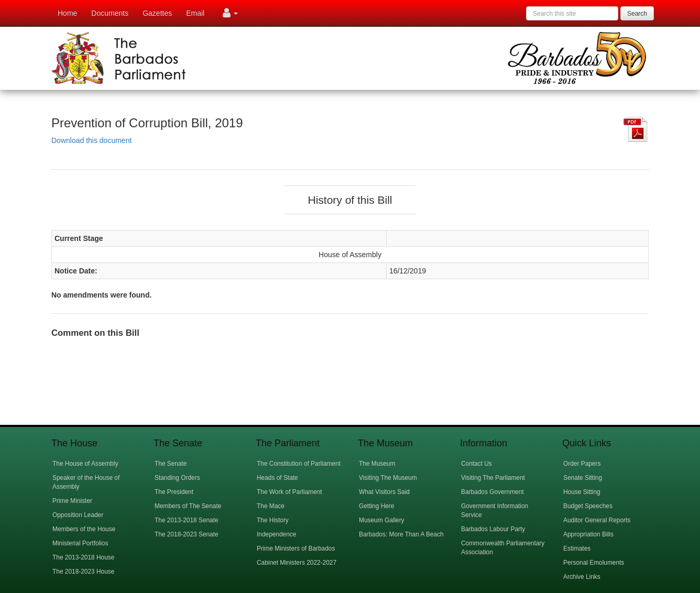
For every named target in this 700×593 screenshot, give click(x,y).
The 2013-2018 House (83, 557)
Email (195, 13)
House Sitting (582, 492)
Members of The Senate (188, 506)
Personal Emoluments (594, 563)
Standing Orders (177, 478)
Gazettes (157, 13)
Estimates (577, 548)
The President (174, 492)
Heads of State (277, 478)
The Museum (377, 464)
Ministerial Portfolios (80, 543)
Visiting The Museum (388, 478)
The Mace (271, 506)
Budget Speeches (588, 506)
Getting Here (376, 506)
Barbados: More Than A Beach (401, 534)
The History (273, 520)
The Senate (171, 464)
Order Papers (582, 464)
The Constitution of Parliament (299, 464)
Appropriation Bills (588, 534)
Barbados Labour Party (493, 529)
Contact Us (477, 464)
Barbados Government (493, 492)
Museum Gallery (382, 520)
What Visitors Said (384, 492)
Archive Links (582, 577)
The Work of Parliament (289, 492)
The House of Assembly (85, 464)
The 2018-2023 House (83, 572)
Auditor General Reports (597, 520)
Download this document (91, 140)
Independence (276, 534)
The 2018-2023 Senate (187, 534)
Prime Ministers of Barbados (296, 548)
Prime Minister (72, 501)
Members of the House (84, 529)
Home (67, 13)
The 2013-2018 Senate (187, 520)
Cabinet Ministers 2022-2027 (297, 563)
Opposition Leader (78, 515)
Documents (110, 13)
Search (637, 14)
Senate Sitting (583, 478)
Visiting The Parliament (493, 478)
